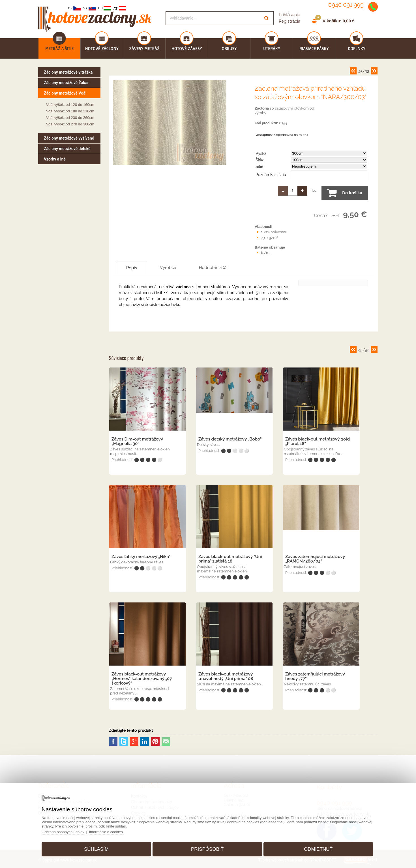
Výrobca (168, 268)
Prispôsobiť (207, 849)
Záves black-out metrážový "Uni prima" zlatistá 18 (230, 559)
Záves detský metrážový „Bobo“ (230, 439)
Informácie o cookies (106, 832)
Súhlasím (96, 849)
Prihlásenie (290, 15)
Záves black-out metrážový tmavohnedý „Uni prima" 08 (226, 676)
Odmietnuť (318, 849)
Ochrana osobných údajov (63, 832)
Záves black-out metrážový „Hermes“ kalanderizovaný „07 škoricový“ (142, 679)
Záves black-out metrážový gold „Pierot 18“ (318, 441)
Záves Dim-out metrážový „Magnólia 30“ (137, 441)
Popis (132, 268)
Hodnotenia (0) (213, 268)
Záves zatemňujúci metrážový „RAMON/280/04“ (315, 559)
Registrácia (290, 21)
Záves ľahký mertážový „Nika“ (141, 557)
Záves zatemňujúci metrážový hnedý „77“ (315, 676)
